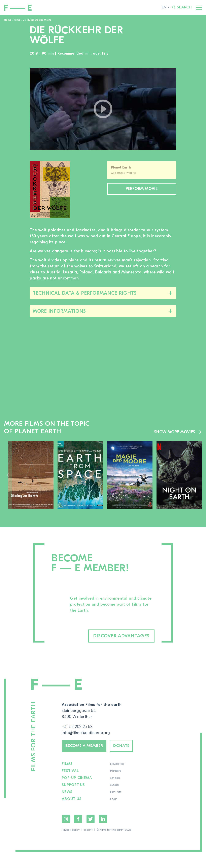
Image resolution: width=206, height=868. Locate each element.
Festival (70, 771)
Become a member (84, 746)
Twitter (91, 819)
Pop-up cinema (77, 778)
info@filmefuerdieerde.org (86, 733)
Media (114, 785)
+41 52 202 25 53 (78, 727)
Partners (115, 771)
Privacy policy (71, 830)
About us (72, 799)
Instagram (66, 819)
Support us (73, 785)
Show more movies (175, 432)
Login (114, 799)
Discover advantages (121, 636)
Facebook (78, 819)
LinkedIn (103, 819)
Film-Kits (115, 792)
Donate (122, 746)
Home (8, 20)
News (67, 792)
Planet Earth (121, 168)
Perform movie (142, 189)
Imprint (88, 830)
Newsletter (117, 764)
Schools (115, 778)
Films (17, 20)
